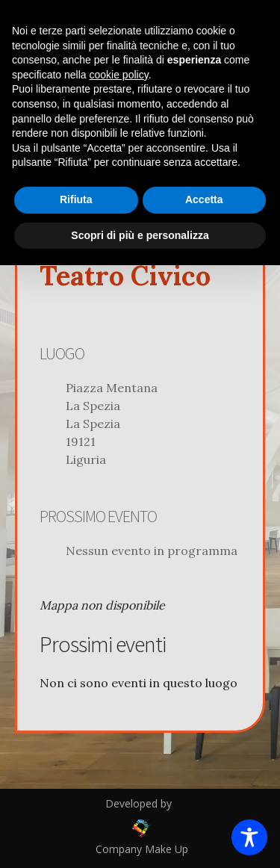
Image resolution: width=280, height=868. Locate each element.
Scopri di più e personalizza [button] (140, 235)
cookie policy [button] (119, 75)
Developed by (140, 803)
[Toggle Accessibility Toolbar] (249, 837)
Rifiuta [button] (76, 199)
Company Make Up (140, 849)
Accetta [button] (204, 199)
